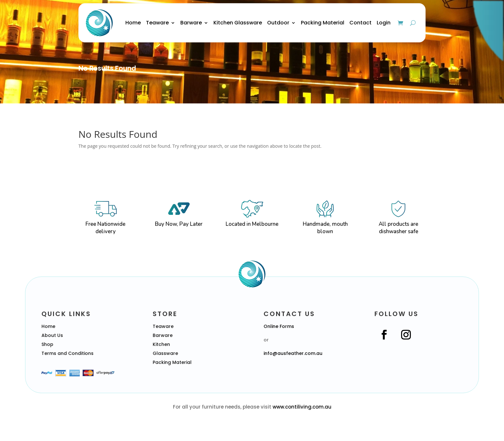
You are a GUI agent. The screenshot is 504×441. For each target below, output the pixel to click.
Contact (360, 23)
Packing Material (323, 23)
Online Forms (279, 326)
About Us (52, 335)
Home (133, 23)
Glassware (165, 353)
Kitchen (161, 344)
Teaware (157, 23)
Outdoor (278, 23)
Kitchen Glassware (238, 23)
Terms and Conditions (67, 353)
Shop (47, 344)
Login (384, 23)
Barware (191, 23)
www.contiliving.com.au (302, 407)
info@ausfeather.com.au (293, 353)
